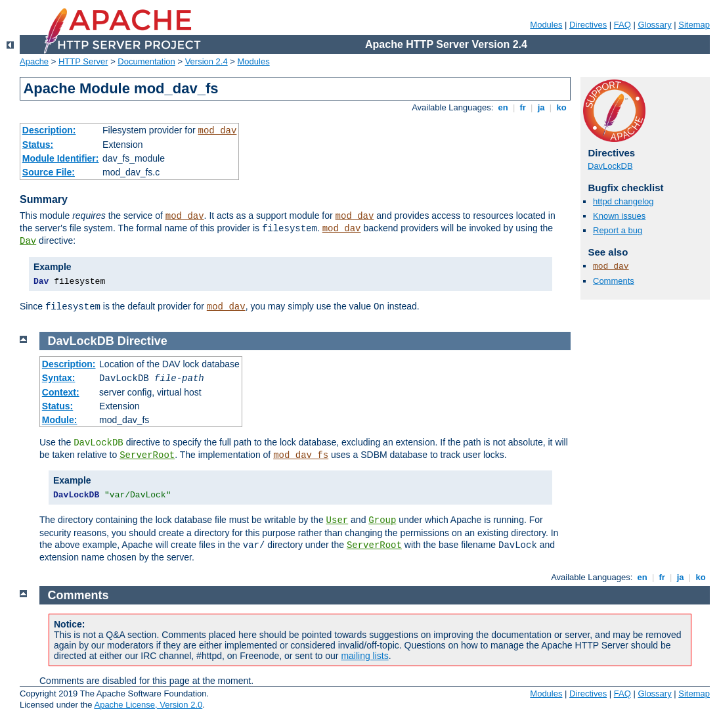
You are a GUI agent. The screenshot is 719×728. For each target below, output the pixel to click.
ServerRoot (147, 455)
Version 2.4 (207, 61)
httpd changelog (623, 201)
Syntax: (59, 378)
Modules (546, 25)
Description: (49, 130)
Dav (28, 241)
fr (523, 107)
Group (382, 520)
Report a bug (618, 230)
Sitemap (694, 25)
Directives (588, 25)
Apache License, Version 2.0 (148, 705)
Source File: (49, 172)
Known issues (619, 216)
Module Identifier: (61, 158)
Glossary (654, 25)
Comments (614, 281)
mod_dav (218, 131)
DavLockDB (610, 166)
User (338, 520)
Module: (60, 420)
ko (561, 107)
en (503, 107)
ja (541, 107)
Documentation (146, 61)
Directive (142, 341)
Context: (61, 392)
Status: (38, 145)
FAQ (622, 25)
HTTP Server (83, 61)
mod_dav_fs (301, 455)
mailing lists (364, 656)
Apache (34, 61)
